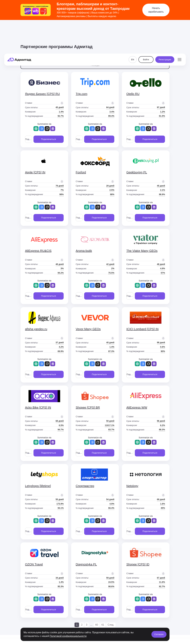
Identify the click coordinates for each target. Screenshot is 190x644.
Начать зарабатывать (156, 10)
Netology (132, 486)
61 (103, 625)
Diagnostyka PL (86, 564)
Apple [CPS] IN (35, 172)
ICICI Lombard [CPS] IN (142, 329)
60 (97, 625)
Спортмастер (85, 486)
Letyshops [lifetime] (38, 486)
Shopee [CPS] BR (88, 407)
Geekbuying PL (137, 172)
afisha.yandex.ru (36, 329)
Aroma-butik (84, 251)
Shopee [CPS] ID (138, 564)
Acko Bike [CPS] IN (38, 407)
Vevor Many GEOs (88, 329)
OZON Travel (34, 564)
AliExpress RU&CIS (38, 251)
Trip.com (82, 94)
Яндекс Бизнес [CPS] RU (42, 94)
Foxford (81, 172)
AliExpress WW (137, 407)
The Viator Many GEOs (142, 251)
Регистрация (165, 29)
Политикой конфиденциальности (68, 636)
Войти (146, 29)
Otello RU (133, 94)
